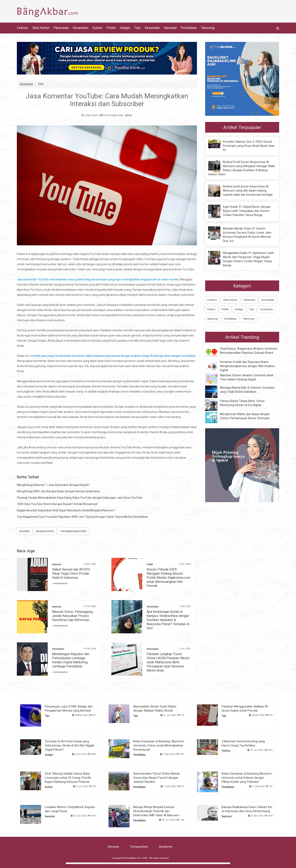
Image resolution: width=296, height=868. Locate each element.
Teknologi (208, 28)
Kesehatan (152, 28)
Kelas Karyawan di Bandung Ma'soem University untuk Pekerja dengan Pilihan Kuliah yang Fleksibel (247, 778)
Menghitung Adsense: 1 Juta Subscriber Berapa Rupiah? (53, 485)
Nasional (170, 28)
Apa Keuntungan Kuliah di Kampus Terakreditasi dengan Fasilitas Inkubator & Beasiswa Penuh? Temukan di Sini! (168, 620)
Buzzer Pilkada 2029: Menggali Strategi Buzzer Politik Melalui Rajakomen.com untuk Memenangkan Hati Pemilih (168, 578)
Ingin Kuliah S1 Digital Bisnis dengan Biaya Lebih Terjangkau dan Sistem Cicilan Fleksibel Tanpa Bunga (247, 211)
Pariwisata (61, 28)
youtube (24, 531)
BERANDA (27, 84)
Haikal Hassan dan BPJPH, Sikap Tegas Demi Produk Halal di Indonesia (71, 573)
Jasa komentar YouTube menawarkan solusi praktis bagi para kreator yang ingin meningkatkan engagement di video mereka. (98, 279)
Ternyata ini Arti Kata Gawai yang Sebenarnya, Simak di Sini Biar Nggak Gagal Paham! (69, 745)
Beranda (113, 847)
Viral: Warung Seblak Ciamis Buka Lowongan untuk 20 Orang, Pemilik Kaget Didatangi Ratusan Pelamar (68, 778)
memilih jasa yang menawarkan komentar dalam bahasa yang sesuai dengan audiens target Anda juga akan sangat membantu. (113, 356)
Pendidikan (189, 28)
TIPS (41, 84)
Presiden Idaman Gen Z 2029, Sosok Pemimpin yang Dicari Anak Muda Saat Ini (249, 146)
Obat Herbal (41, 28)
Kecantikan (81, 28)
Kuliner (97, 28)
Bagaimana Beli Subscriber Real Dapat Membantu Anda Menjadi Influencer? (66, 510)
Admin (129, 115)
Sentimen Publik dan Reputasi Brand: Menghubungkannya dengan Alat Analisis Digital (247, 366)
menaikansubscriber (73, 531)
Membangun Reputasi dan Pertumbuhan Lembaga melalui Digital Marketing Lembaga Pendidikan (71, 660)
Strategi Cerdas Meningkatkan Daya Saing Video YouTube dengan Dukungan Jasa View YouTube (80, 498)
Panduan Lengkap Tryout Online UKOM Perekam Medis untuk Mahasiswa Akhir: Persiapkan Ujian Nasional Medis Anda (168, 662)
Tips (137, 28)
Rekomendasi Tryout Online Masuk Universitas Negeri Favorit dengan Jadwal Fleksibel (156, 778)
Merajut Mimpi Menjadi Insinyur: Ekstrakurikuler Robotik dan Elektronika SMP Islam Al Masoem (156, 811)
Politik (111, 28)
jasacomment (45, 531)
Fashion (23, 28)
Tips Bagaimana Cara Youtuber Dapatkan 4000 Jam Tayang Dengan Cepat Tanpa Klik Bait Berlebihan (82, 517)
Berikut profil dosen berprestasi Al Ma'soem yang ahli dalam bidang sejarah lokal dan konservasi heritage (248, 191)
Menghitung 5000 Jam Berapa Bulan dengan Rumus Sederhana (58, 491)
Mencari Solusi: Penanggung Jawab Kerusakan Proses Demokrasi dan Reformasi (72, 616)
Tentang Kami (139, 847)
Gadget (125, 28)
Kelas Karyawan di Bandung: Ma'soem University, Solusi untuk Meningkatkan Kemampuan (159, 745)
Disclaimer (166, 847)
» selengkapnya (60, 583)
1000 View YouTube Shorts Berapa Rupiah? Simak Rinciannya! (57, 504)
